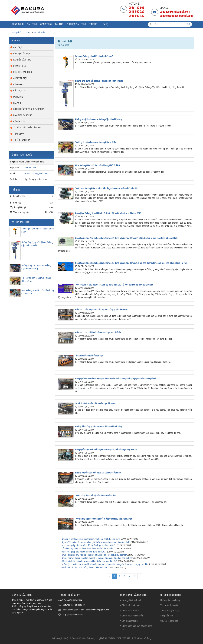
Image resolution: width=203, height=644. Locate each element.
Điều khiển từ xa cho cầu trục (29, 109)
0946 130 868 (30, 168)
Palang (17, 103)
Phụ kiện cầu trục (23, 72)
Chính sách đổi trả (130, 611)
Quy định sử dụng (130, 621)
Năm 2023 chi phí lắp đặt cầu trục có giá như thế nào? (99, 333)
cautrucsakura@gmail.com (36, 173)
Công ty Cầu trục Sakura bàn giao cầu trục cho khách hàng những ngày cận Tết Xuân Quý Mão (116, 379)
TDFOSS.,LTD (125, 638)
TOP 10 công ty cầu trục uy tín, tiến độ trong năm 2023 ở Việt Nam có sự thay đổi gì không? (115, 285)
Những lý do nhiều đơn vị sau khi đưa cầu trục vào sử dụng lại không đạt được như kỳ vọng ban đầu (105, 564)
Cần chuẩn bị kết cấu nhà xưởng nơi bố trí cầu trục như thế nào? (89, 561)
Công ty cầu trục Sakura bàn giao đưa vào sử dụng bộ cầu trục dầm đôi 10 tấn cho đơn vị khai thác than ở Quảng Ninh (126, 238)
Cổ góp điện (19, 121)
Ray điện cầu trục (22, 60)
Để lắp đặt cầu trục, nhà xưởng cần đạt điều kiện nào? (85, 568)
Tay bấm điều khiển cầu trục (28, 128)
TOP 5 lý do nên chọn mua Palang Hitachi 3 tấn (96, 142)
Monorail (18, 97)
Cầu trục (18, 47)
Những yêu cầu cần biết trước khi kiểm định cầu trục (98, 473)
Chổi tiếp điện (20, 78)
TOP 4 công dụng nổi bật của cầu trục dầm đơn (96, 496)
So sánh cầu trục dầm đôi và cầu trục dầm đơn (95, 403)
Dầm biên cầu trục (23, 115)
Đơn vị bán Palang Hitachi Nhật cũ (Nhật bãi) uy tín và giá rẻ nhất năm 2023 (108, 213)
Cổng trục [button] (46, 24)
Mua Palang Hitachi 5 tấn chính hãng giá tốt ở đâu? (98, 165)
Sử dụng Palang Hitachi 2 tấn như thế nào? (94, 56)
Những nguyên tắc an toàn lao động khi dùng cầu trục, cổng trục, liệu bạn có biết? (97, 558)
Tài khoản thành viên (170, 605)
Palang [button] (59, 24)
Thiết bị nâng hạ (22, 140)
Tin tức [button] (93, 24)
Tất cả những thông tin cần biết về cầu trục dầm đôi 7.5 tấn (87, 549)
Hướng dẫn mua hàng (170, 600)
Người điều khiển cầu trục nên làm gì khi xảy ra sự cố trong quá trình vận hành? (96, 542)
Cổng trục (19, 84)
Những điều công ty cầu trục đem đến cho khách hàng (99, 427)
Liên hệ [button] (104, 24)
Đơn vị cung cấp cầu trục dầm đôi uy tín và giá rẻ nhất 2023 (87, 545)
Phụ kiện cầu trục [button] (76, 24)
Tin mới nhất (23, 222)
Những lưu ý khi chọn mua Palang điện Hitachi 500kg (98, 119)
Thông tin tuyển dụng (170, 611)
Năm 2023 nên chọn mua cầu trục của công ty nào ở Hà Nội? (102, 310)
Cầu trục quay (20, 91)
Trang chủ (18, 24)
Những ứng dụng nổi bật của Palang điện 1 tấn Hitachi (99, 81)
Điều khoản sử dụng (142, 638)
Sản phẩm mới (167, 616)
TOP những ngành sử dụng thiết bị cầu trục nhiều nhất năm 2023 (103, 519)
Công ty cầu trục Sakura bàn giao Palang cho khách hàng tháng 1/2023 (106, 450)
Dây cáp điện (20, 66)
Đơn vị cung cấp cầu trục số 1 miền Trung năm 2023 (84, 552)
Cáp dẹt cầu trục (22, 54)
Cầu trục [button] (32, 24)
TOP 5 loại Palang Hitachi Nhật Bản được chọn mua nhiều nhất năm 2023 (107, 188)
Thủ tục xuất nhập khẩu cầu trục (89, 356)
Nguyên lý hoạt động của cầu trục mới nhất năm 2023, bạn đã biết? (91, 539)
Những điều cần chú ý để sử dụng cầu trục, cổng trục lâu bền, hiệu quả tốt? (94, 555)
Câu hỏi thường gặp (169, 621)
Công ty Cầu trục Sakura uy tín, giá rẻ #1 (89, 638)
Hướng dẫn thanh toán (132, 600)
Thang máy (19, 134)
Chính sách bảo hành (131, 605)
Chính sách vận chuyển (132, 616)
